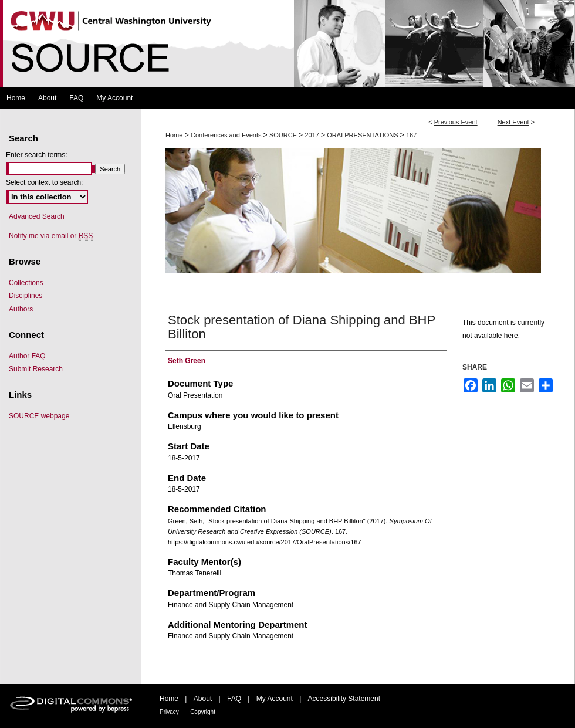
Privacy (169, 712)
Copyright (203, 712)
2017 (313, 135)
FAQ (234, 699)
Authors (21, 309)
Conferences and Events (227, 135)
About (203, 699)
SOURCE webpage (39, 416)
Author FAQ (27, 356)
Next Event (513, 122)
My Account (275, 699)
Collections (26, 283)
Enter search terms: (37, 155)
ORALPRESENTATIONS (363, 135)
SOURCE (284, 135)
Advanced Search (37, 216)
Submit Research (36, 369)
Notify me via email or (51, 236)
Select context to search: (44, 182)
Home (174, 135)
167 (411, 135)
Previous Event (456, 122)
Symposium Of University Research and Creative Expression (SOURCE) (287, 44)
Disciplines (26, 296)
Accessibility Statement (344, 699)
